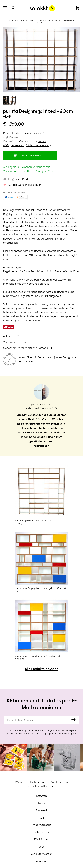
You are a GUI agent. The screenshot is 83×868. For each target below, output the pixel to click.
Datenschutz (41, 832)
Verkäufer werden (42, 854)
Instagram (42, 796)
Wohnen (21, 21)
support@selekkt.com (54, 782)
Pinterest (41, 811)
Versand (14, 137)
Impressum (41, 861)
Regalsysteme (44, 21)
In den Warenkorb (32, 156)
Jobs (42, 847)
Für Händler (41, 839)
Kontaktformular (45, 786)
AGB (42, 818)
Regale (31, 21)
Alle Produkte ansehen (42, 669)
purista (42, 141)
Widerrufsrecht (42, 825)
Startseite (8, 21)
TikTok (41, 803)
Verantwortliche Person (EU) (35, 348)
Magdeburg (46, 405)
